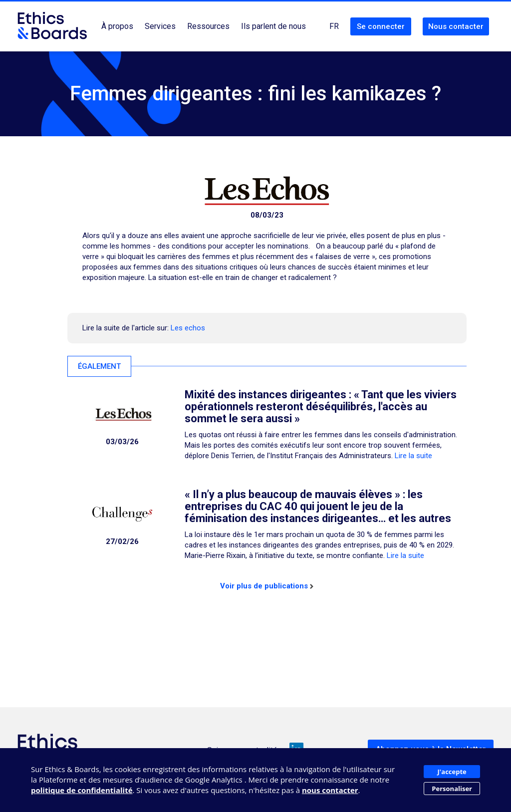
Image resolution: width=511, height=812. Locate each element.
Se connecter (381, 26)
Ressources (208, 26)
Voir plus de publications (267, 586)
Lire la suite (413, 456)
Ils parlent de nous (273, 26)
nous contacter (330, 790)
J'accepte (452, 772)
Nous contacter (456, 26)
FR (334, 26)
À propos (117, 26)
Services (160, 26)
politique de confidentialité (82, 790)
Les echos (188, 328)
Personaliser (452, 789)
